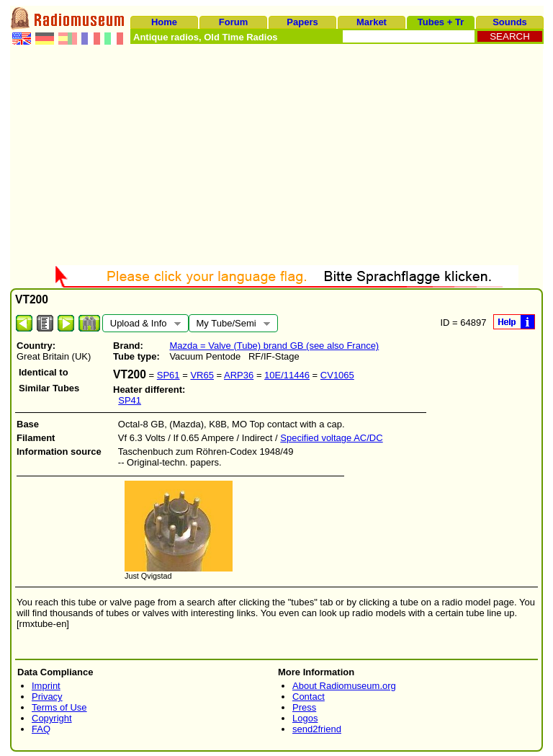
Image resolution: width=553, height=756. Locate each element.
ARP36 (239, 375)
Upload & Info (141, 325)
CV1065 (337, 375)
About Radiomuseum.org (344, 686)
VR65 (202, 375)
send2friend (317, 729)
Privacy (47, 697)
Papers (302, 22)
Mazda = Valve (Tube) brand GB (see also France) (274, 346)
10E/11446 (287, 375)
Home (164, 22)
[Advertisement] (276, 157)
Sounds (510, 22)
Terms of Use (59, 707)
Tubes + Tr (441, 22)
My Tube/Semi (229, 325)
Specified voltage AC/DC (331, 438)
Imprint (46, 686)
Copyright (52, 718)
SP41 (130, 400)
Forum (233, 22)
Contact (309, 697)
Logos (305, 718)
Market (372, 22)
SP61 (168, 375)
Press (304, 707)
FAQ (41, 729)
